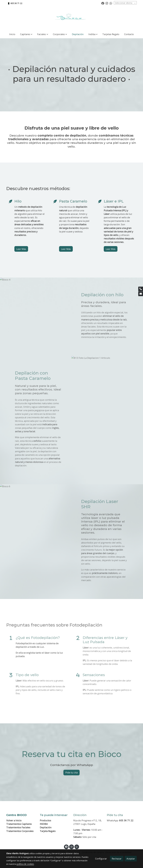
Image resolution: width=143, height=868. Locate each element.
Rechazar (117, 859)
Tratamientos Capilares (19, 824)
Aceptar (131, 859)
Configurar (101, 859)
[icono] (10, 201)
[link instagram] (107, 3)
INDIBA (44, 824)
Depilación (46, 827)
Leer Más (21, 249)
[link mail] (141, 294)
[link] (71, 18)
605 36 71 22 (126, 820)
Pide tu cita (71, 772)
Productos (45, 820)
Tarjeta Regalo (48, 831)
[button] (26, 34)
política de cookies (25, 864)
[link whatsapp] (111, 3)
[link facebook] (103, 3)
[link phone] (141, 289)
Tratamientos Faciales (18, 827)
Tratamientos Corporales (20, 831)
